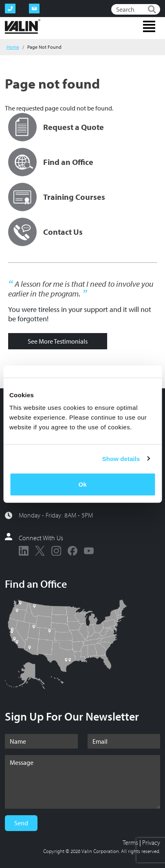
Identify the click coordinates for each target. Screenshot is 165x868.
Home (13, 47)
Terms (130, 842)
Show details (121, 458)
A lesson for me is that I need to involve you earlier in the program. (81, 289)
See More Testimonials (58, 341)
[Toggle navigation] (149, 26)
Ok (82, 484)
